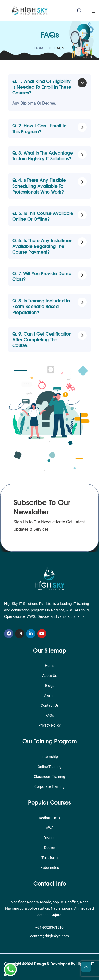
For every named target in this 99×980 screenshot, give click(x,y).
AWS (50, 828)
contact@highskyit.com (49, 936)
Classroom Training (49, 777)
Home (40, 48)
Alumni (50, 695)
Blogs (50, 686)
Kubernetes (50, 868)
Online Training (49, 767)
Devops (49, 838)
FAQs (50, 715)
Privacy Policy (49, 725)
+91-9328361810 (49, 927)
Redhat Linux (49, 818)
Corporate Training (49, 786)
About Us (50, 676)
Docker (50, 848)
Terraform (49, 858)
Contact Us (50, 705)
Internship (50, 757)
